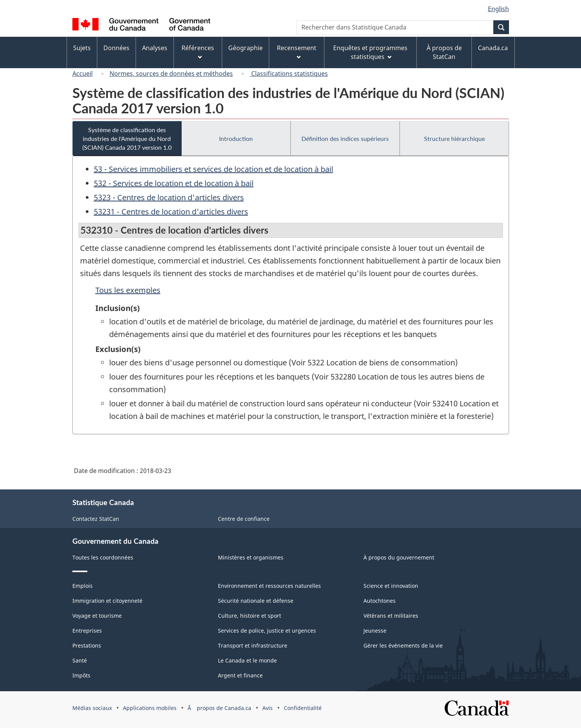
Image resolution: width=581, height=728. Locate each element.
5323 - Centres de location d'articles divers (169, 197)
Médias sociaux (92, 708)
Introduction (236, 138)
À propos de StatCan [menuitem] (444, 52)
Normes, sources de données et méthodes (171, 74)
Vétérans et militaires (391, 616)
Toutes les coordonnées (103, 557)
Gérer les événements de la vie (403, 645)
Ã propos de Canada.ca (219, 708)
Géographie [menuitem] (245, 48)
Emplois (83, 586)
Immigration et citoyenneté (107, 601)
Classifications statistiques (289, 74)
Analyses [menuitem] (155, 48)
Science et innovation (391, 586)
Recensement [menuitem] (297, 52)
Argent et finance (240, 675)
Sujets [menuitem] (82, 48)
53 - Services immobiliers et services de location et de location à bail (214, 169)
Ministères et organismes (251, 557)
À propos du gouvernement (399, 557)
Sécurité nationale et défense (256, 601)
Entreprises (87, 631)
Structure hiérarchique (454, 138)
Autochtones (380, 601)
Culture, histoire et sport (250, 616)
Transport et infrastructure (253, 645)
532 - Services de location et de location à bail (174, 183)
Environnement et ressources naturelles (269, 586)
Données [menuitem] (116, 48)
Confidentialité (303, 708)
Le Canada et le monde (247, 660)
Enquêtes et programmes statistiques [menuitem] (370, 52)
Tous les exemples (128, 290)
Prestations (87, 645)
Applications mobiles (150, 708)
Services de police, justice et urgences (267, 631)
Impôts (81, 675)
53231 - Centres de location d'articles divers (171, 212)
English (498, 9)
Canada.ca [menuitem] (493, 48)
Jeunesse (375, 631)
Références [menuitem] (198, 52)
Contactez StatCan (96, 519)
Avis (268, 708)
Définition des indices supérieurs (345, 138)
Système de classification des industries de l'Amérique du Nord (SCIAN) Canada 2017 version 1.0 (127, 138)
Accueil (83, 74)
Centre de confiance (244, 519)
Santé (80, 660)
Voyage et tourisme (97, 616)
